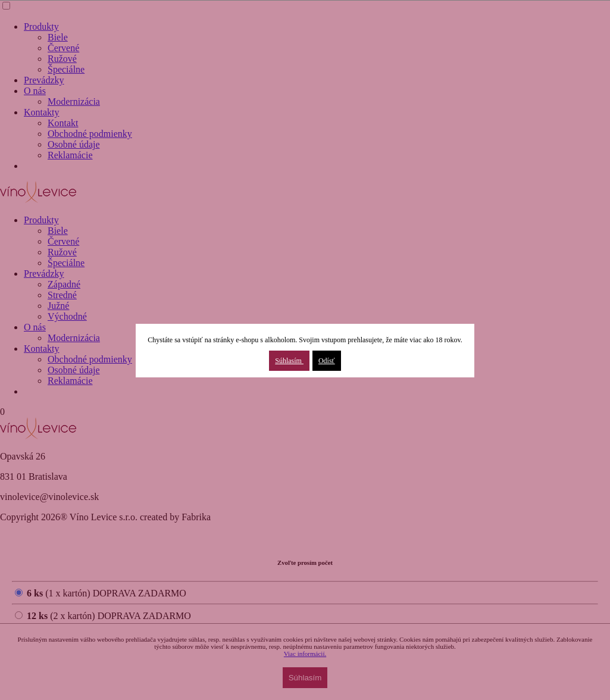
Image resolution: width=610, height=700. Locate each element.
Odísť (327, 361)
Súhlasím (289, 361)
